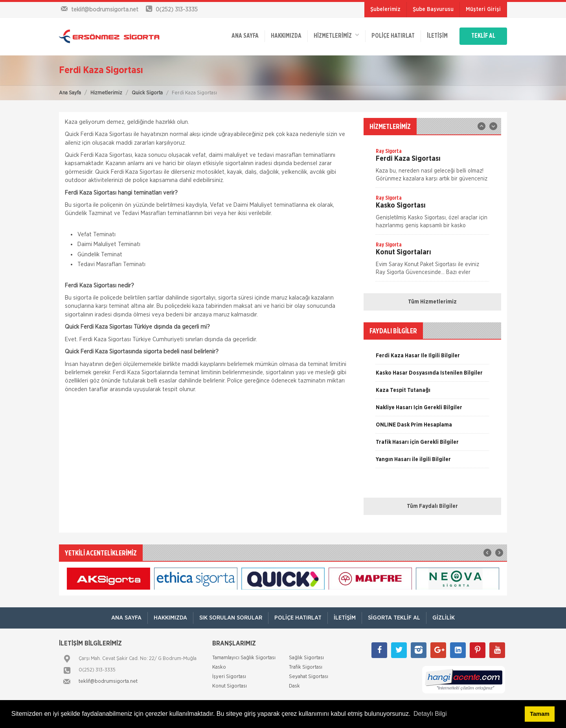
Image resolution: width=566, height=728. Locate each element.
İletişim (437, 36)
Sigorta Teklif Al (394, 618)
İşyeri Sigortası (229, 677)
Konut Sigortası (230, 686)
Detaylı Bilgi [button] (430, 714)
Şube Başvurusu (433, 9)
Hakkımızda (286, 36)
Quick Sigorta (147, 93)
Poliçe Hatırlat (393, 36)
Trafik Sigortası (306, 667)
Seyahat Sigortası (309, 677)
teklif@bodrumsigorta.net (108, 681)
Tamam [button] (539, 714)
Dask (294, 686)
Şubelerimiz (385, 9)
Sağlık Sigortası (306, 658)
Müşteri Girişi (483, 9)
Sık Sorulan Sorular (231, 618)
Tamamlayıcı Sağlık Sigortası (244, 658)
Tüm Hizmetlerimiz (432, 302)
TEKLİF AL (483, 36)
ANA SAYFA (245, 36)
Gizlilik (444, 618)
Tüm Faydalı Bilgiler (432, 506)
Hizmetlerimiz (106, 93)
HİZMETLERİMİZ (336, 36)
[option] (432, 167)
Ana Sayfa (70, 93)
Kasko (219, 667)
